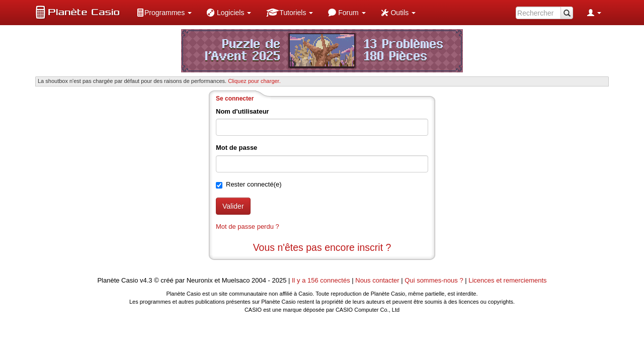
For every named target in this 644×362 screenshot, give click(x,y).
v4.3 (146, 280)
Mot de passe (236, 148)
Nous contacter (377, 280)
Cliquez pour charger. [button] (254, 81)
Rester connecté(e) (254, 184)
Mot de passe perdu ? (248, 227)
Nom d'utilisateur (243, 111)
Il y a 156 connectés (322, 280)
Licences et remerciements (507, 280)
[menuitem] (164, 13)
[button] (164, 13)
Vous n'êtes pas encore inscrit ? (322, 247)
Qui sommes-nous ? (434, 280)
